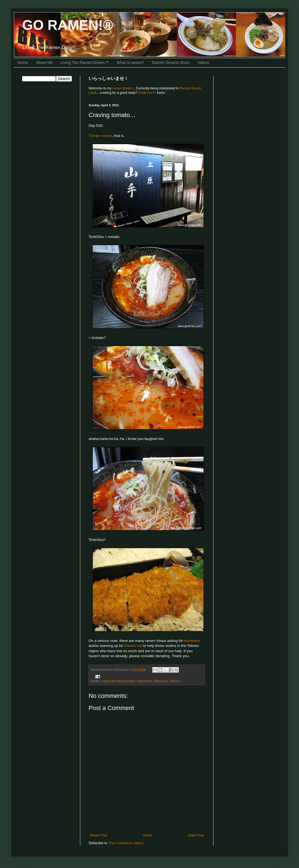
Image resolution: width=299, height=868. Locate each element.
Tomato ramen (100, 136)
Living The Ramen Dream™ (85, 63)
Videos (203, 63)
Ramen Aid (133, 646)
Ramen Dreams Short (171, 63)
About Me (44, 63)
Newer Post (99, 835)
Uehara (175, 681)
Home (23, 63)
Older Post (196, 835)
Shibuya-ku (161, 681)
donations (192, 641)
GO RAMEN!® (68, 25)
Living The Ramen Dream (118, 681)
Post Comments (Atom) (126, 843)
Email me (145, 93)
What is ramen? (130, 63)
